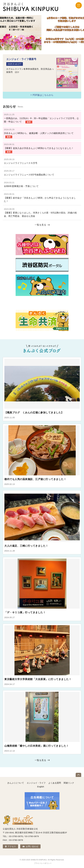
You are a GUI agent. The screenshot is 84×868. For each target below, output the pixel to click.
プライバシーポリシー (43, 863)
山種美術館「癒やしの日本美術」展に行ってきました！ (37, 746)
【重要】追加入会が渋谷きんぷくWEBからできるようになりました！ (39, 148)
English (41, 787)
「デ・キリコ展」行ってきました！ (25, 612)
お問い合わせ (32, 846)
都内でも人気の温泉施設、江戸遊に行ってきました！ (35, 479)
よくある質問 (55, 783)
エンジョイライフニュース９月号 (22, 163)
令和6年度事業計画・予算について (21, 186)
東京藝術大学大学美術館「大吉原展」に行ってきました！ (38, 679)
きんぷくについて (16, 783)
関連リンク (69, 783)
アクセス (12, 846)
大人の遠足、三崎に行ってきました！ (26, 546)
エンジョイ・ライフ (36, 783)
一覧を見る (40, 225)
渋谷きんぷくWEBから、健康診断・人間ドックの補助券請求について (39, 133)
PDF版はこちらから (43, 95)
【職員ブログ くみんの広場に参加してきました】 (34, 413)
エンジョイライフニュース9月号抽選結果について (29, 175)
